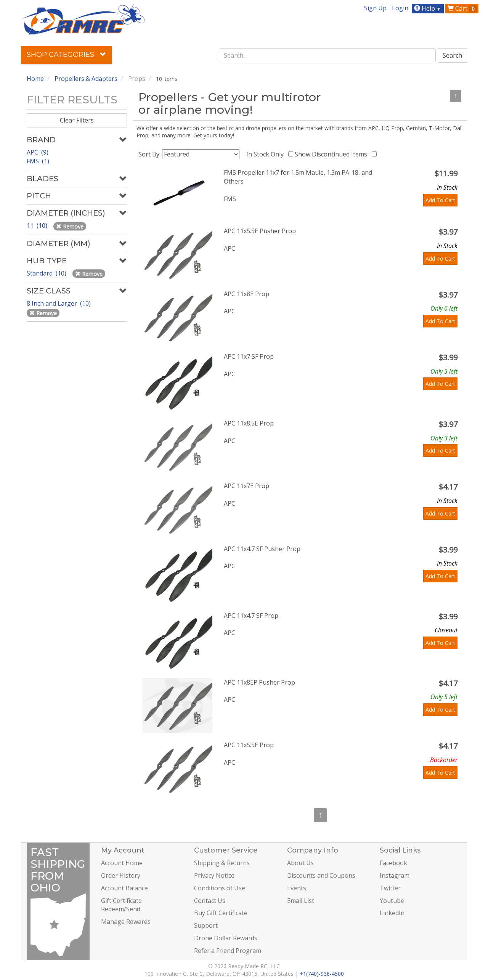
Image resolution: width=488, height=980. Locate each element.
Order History (121, 875)
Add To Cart (440, 200)
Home (35, 79)
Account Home (122, 863)
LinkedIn (392, 913)
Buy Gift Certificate (221, 913)
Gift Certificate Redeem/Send (121, 905)
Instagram (395, 875)
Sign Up (375, 8)
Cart (462, 8)
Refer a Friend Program (228, 951)
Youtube (392, 901)
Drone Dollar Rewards (226, 938)
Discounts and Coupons (321, 875)
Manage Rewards (126, 922)
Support (206, 925)
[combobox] (327, 55)
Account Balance (124, 888)
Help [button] (428, 8)
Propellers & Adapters (86, 79)
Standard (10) (47, 273)
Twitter (390, 888)
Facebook (393, 863)
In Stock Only (266, 154)
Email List (301, 901)
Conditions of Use (220, 888)
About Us (300, 863)
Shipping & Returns (222, 863)
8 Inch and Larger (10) (59, 303)
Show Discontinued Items (332, 154)
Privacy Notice (214, 875)
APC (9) (38, 152)
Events (297, 888)
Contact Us (210, 901)
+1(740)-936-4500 (322, 974)
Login (400, 8)
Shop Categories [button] (66, 55)
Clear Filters (77, 120)
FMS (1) (38, 161)
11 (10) (38, 226)
